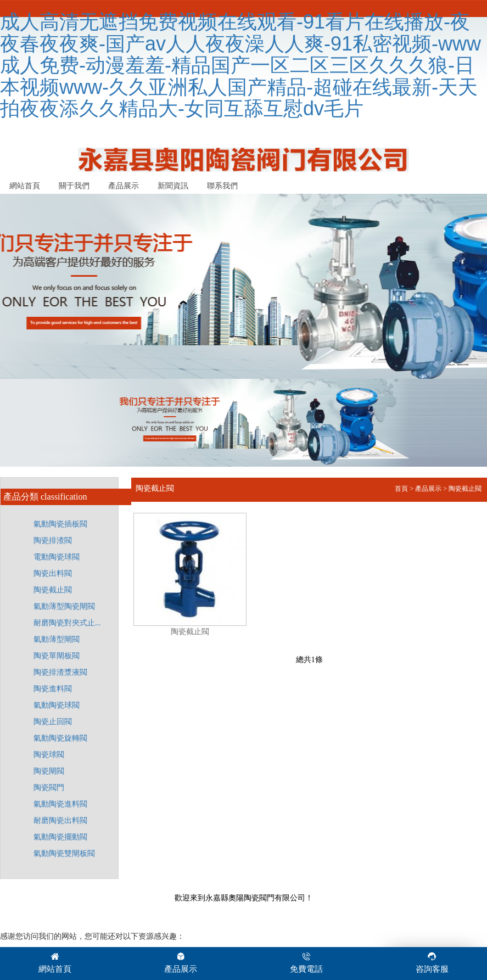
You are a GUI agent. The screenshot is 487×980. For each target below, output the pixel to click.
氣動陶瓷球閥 (57, 705)
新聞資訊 (173, 186)
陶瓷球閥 (49, 755)
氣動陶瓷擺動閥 (60, 837)
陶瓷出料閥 (53, 573)
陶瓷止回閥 (53, 722)
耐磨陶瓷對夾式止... (67, 623)
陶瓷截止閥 (53, 590)
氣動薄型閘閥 (57, 639)
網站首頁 (25, 186)
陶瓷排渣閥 (53, 541)
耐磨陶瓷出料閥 (60, 821)
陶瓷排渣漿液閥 (60, 672)
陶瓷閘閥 (49, 771)
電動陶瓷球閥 (57, 557)
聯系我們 (222, 186)
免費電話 (307, 962)
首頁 (401, 489)
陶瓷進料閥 (53, 689)
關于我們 (74, 186)
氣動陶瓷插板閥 (60, 524)
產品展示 (124, 186)
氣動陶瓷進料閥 (60, 804)
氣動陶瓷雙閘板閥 (64, 853)
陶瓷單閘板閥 (57, 656)
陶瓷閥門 (49, 788)
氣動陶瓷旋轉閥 (60, 738)
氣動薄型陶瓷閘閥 (64, 606)
